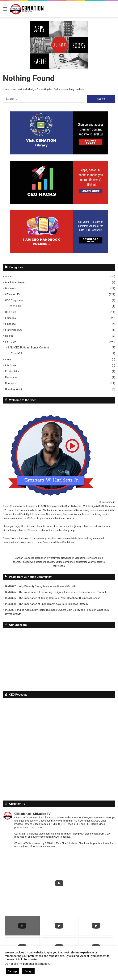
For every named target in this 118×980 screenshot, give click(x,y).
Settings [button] (13, 971)
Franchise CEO (14, 330)
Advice (9, 276)
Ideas (8, 359)
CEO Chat (11, 312)
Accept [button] (28, 971)
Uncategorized (14, 389)
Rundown (11, 383)
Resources (11, 377)
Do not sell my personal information (27, 964)
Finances (10, 324)
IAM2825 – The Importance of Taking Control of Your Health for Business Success (53, 598)
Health (9, 336)
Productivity (12, 371)
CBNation (46, 506)
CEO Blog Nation (15, 300)
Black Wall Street (15, 282)
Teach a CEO (16, 306)
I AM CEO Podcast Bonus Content (28, 348)
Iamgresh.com (18, 530)
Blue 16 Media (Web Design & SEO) (85, 506)
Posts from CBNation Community (30, 577)
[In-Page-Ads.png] (59, 45)
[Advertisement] (59, 659)
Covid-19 (17, 353)
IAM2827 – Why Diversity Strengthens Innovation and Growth (40, 586)
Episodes (11, 318)
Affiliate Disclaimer (64, 542)
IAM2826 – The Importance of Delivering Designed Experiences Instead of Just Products (56, 592)
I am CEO (11, 342)
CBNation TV (13, 294)
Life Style (10, 365)
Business (10, 288)
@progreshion (81, 526)
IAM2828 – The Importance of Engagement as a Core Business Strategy (47, 604)
